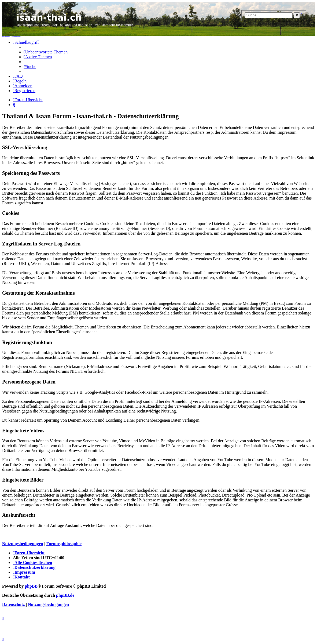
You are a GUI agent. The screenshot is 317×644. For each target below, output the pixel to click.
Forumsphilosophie (64, 544)
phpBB (31, 586)
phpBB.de (65, 595)
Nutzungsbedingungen (23, 544)
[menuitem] (46, 52)
